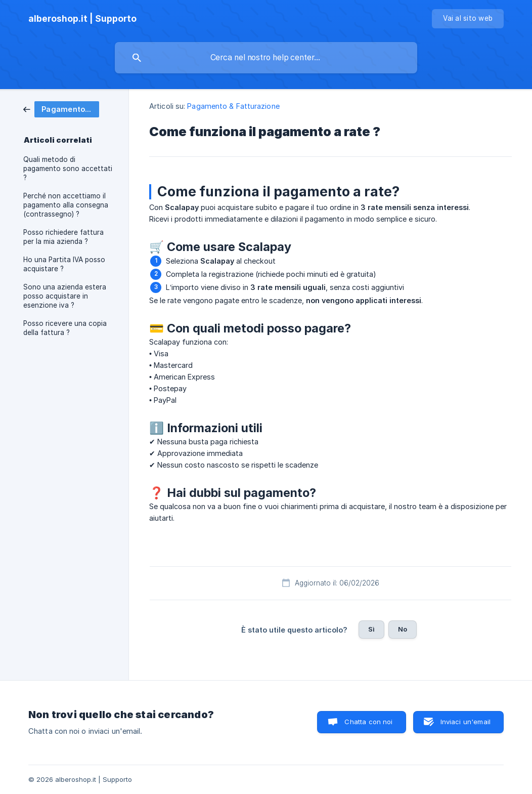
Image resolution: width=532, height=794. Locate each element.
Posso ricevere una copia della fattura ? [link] (65, 328)
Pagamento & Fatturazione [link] (233, 106)
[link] (61, 109)
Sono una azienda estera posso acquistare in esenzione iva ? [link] (65, 296)
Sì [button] (371, 629)
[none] (82, 19)
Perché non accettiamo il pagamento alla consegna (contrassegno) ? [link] (66, 205)
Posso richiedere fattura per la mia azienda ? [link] (63, 237)
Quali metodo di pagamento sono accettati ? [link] (68, 169)
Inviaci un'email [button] (465, 722)
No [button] (403, 629)
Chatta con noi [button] (368, 722)
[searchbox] (266, 58)
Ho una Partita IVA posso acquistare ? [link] (64, 264)
